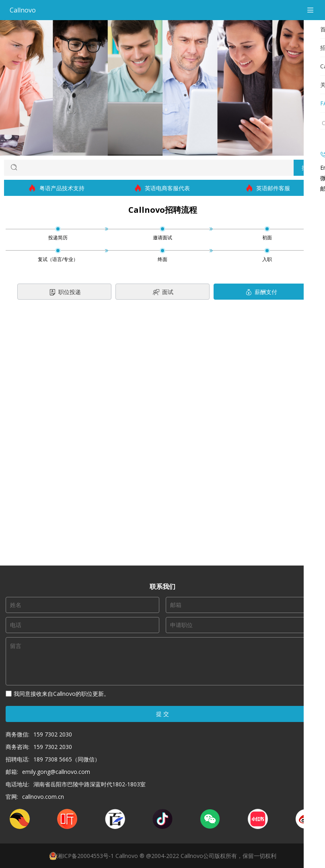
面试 (163, 292)
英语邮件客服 (268, 188)
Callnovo (23, 10)
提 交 (162, 714)
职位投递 (65, 292)
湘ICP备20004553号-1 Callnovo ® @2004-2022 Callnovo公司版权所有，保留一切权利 (163, 856)
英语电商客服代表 (162, 188)
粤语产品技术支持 (57, 188)
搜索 (307, 168)
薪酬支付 (261, 292)
